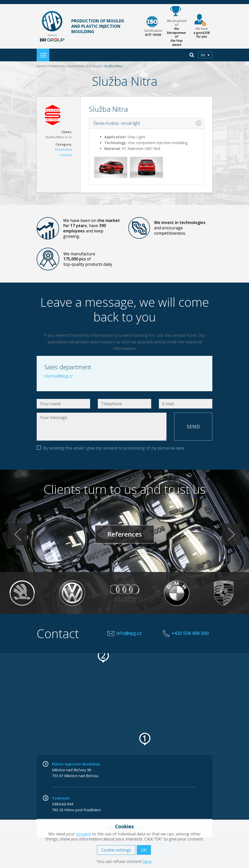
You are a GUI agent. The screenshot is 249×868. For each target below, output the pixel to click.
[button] (145, 739)
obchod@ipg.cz (59, 376)
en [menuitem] (203, 55)
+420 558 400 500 (190, 633)
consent (84, 834)
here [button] (147, 861)
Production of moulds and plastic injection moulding (80, 26)
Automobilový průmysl (85, 66)
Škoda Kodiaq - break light (117, 123)
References (125, 534)
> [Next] (231, 534)
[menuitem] (205, 55)
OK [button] (144, 850)
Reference (57, 66)
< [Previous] (18, 534)
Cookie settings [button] (116, 850)
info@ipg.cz (129, 633)
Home (41, 66)
